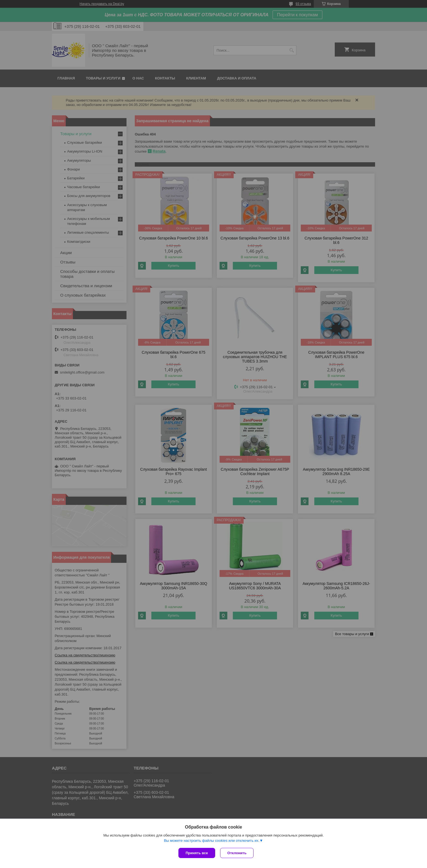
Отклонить (237, 853)
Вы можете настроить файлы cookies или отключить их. (212, 841)
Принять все (197, 853)
